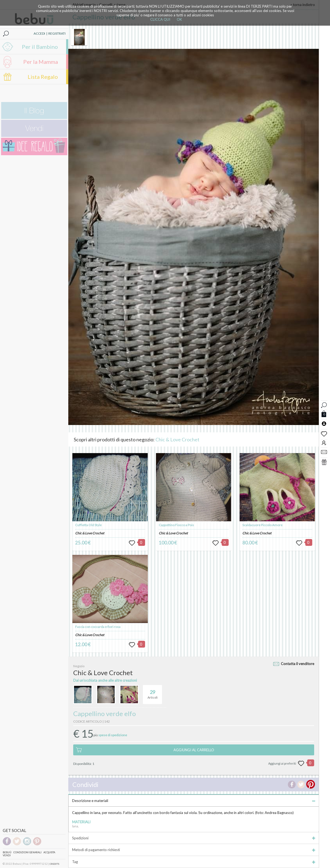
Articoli (153, 692)
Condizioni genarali (27, 852)
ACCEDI (39, 33)
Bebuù (7, 852)
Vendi (7, 855)
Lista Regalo (43, 77)
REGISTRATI (57, 33)
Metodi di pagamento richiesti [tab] (194, 850)
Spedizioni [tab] (194, 838)
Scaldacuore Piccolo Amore (262, 525)
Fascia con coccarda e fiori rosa (98, 627)
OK (179, 19)
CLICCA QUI (160, 19)
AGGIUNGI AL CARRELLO (194, 750)
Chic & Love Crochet (177, 439)
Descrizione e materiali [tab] (194, 801)
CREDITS (54, 864)
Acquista (49, 852)
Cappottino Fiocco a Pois (176, 525)
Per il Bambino (40, 47)
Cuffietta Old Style (88, 525)
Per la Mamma (41, 62)
